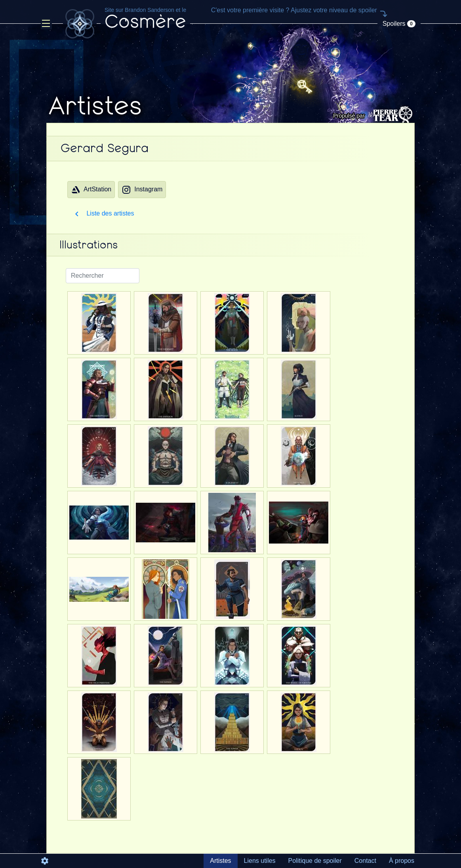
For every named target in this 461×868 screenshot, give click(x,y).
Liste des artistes (103, 213)
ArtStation (91, 190)
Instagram (142, 190)
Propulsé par (374, 116)
